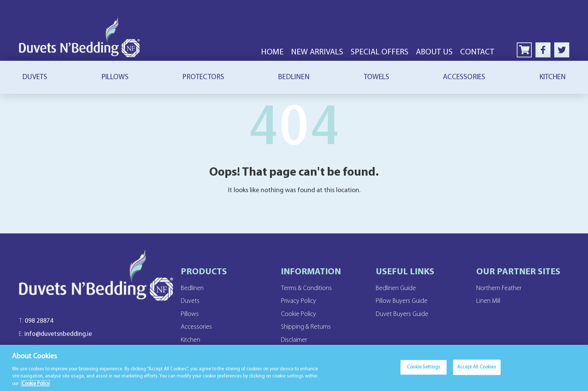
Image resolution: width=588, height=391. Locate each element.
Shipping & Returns (310, 328)
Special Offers (379, 52)
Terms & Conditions (310, 288)
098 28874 (38, 325)
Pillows (115, 77)
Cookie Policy (301, 314)
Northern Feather (503, 288)
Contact (477, 52)
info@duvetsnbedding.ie (60, 339)
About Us (434, 52)
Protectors (203, 77)
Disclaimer (296, 341)
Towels (376, 77)
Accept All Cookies (477, 371)
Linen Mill (491, 301)
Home (272, 52)
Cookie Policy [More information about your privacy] (35, 387)
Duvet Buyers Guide (406, 314)
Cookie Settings (424, 371)
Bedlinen (294, 77)
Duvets (35, 77)
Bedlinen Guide (400, 288)
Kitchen (553, 77)
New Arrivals (317, 52)
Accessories (464, 77)
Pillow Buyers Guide (406, 301)
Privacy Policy (301, 301)
